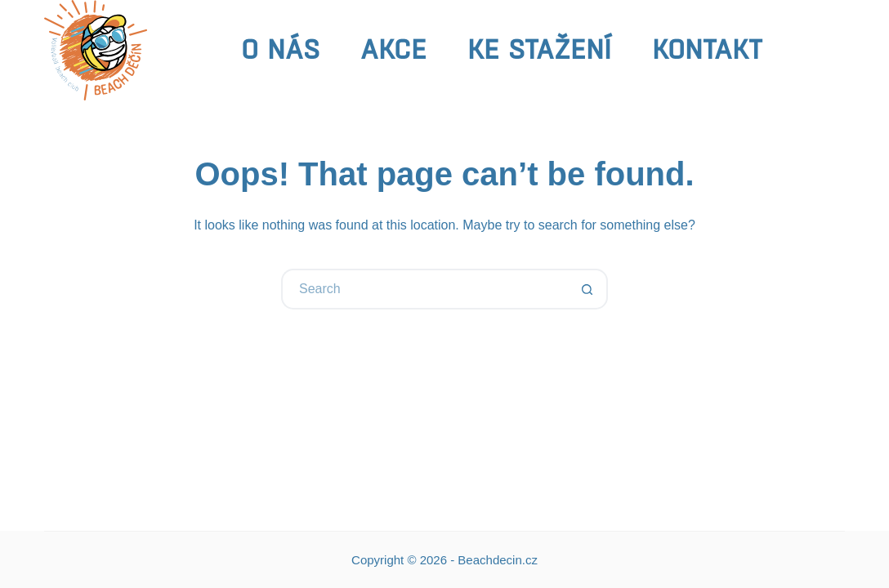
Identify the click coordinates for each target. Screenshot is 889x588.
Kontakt (707, 49)
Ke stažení (539, 49)
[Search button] (587, 289)
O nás (280, 49)
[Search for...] (424, 289)
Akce (393, 49)
